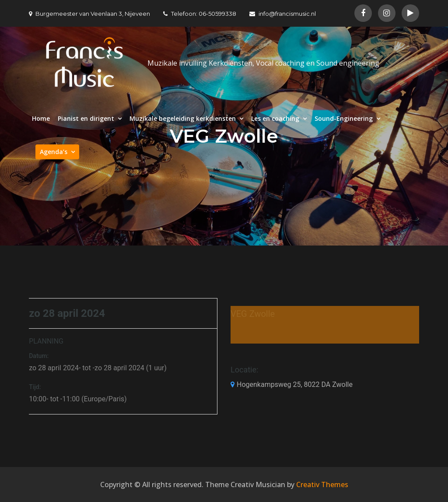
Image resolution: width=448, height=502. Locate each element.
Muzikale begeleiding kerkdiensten (183, 118)
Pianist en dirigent (86, 118)
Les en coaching (275, 118)
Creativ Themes (322, 484)
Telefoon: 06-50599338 (200, 14)
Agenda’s (54, 152)
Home (41, 118)
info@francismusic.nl (283, 14)
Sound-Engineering (344, 118)
